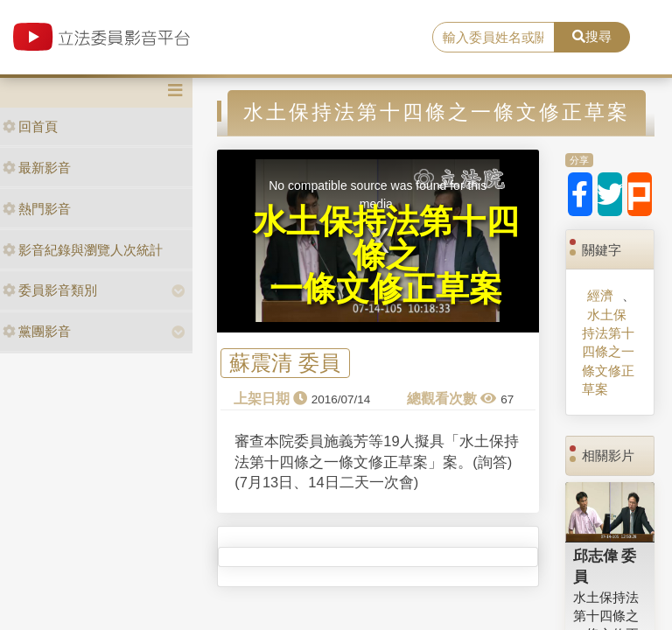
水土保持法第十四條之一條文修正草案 (608, 352)
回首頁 (30, 126)
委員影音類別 (50, 290)
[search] (493, 38)
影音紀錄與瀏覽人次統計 (83, 250)
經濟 (600, 295)
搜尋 (592, 36)
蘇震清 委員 (285, 364)
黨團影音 (37, 331)
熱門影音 (37, 209)
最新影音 (37, 168)
